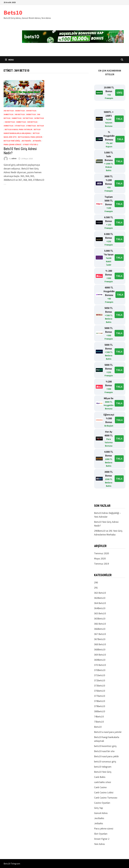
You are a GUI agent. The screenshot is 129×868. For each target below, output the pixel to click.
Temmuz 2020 (101, 553)
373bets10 (100, 686)
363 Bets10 (9, 111)
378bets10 (100, 701)
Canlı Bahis (100, 777)
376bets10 (100, 691)
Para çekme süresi (12, 144)
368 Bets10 (10, 122)
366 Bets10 (100, 624)
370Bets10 (31, 126)
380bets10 (100, 711)
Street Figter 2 (30, 144)
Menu (9, 60)
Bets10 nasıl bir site (104, 751)
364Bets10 (8, 114)
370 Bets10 (20, 126)
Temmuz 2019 (101, 564)
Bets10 (13, 12)
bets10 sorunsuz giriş (105, 761)
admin (14, 159)
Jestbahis (26, 141)
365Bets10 (31, 114)
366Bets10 (16, 118)
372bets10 (100, 680)
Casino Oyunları (102, 803)
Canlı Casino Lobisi (104, 792)
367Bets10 (39, 118)
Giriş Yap (98, 808)
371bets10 (100, 675)
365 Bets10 (20, 114)
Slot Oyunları (101, 834)
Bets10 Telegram (12, 864)
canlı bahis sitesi (103, 782)
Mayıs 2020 (100, 558)
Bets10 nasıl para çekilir (30, 137)
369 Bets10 (32, 122)
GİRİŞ (119, 93)
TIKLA (119, 119)
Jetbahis (37, 141)
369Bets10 (8, 126)
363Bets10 (20, 111)
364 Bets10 (31, 111)
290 (96, 582)
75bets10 (99, 722)
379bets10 (100, 706)
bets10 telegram (103, 767)
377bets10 (100, 696)
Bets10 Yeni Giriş (12, 141)
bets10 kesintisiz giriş (105, 746)
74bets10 (99, 716)
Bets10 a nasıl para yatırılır (18, 129)
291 (96, 588)
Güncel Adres (101, 813)
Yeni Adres (99, 844)
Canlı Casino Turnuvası (106, 798)
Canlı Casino (100, 787)
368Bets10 (21, 122)
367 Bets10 (28, 118)
